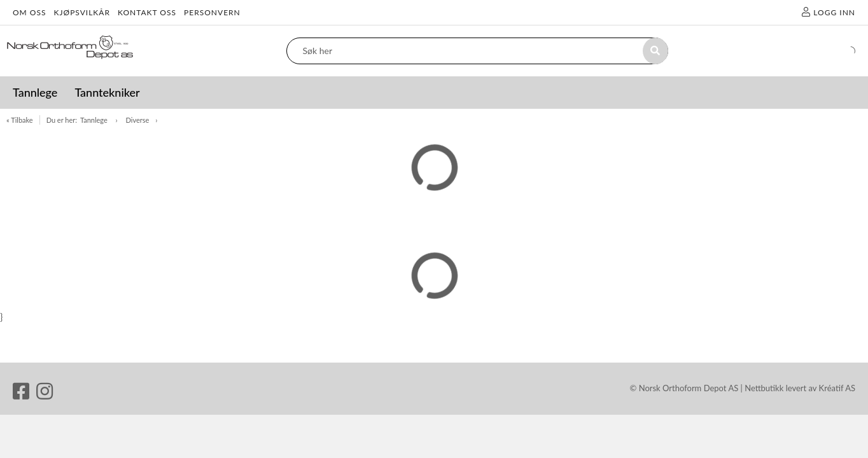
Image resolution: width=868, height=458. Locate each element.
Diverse (138, 120)
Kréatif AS (837, 388)
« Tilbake (20, 120)
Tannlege (95, 120)
